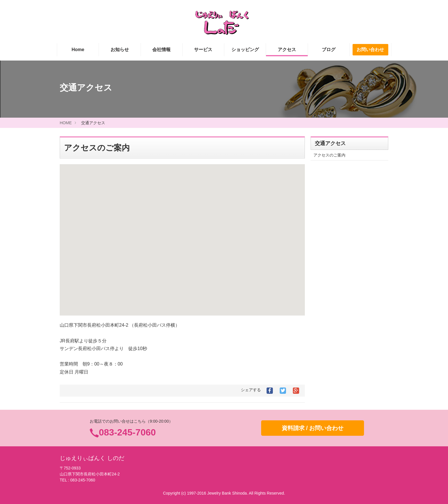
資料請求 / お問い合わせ (313, 428)
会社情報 (161, 50)
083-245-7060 (127, 432)
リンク (319, 370)
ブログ (329, 50)
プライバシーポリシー (333, 381)
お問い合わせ (370, 50)
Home (78, 50)
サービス (203, 50)
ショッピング (245, 50)
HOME (66, 123)
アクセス (287, 50)
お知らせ (120, 50)
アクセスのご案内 (329, 155)
